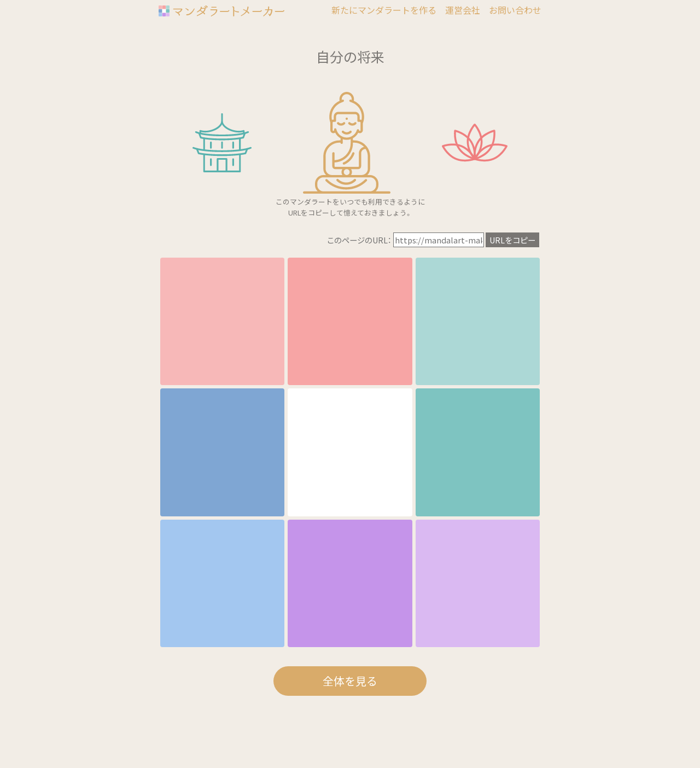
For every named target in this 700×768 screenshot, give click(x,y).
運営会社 (463, 10)
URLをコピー (512, 240)
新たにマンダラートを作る (384, 10)
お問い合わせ (515, 10)
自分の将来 (350, 56)
